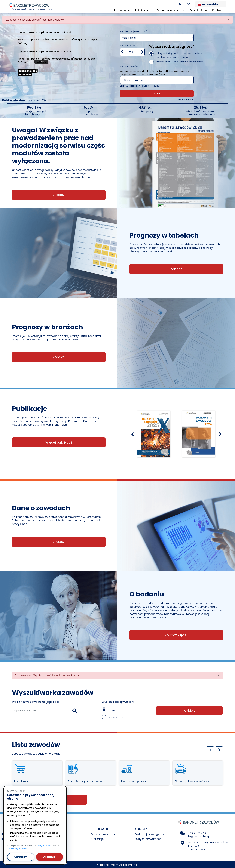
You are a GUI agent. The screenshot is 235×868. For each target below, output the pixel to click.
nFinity (135, 864)
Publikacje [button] (143, 10)
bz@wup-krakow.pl (199, 836)
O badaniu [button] (198, 10)
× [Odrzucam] (61, 792)
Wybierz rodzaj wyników (118, 701)
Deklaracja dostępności (150, 833)
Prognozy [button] (122, 10)
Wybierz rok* (127, 45)
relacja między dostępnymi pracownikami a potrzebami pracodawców (179, 54)
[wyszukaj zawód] (46, 710)
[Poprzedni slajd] (132, 433)
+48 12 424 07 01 (197, 832)
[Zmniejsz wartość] (122, 51)
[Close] (228, 19)
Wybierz (157, 93)
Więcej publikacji (59, 442)
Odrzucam (21, 857)
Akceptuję (49, 857)
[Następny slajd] (220, 433)
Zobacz (59, 194)
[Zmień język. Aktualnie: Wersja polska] (211, 4)
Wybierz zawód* (129, 66)
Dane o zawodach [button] (170, 10)
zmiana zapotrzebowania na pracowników (180, 61)
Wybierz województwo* (133, 31)
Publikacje (97, 838)
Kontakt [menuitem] (217, 10)
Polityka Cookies (45, 846)
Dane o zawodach (103, 833)
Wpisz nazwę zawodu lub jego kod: (35, 701)
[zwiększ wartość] (142, 51)
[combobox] (157, 79)
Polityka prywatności (148, 838)
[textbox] (153, 79)
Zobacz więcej (176, 634)
